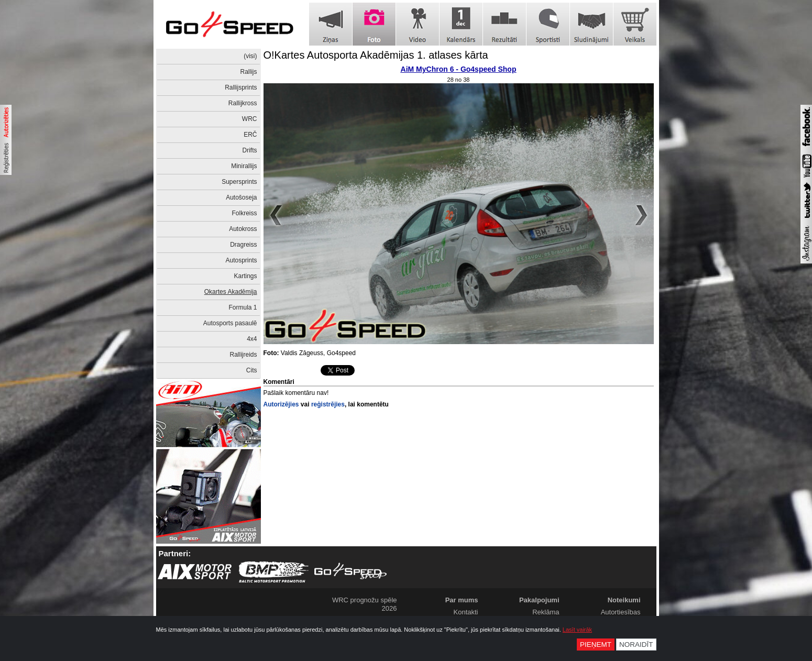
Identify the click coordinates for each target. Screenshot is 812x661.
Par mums (462, 600)
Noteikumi (624, 600)
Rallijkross (243, 103)
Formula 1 (243, 307)
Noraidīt (636, 645)
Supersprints (239, 182)
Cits (252, 370)
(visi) (250, 56)
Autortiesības (621, 612)
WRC (250, 119)
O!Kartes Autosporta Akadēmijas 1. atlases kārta (376, 55)
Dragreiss (243, 245)
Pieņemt (596, 645)
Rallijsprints (241, 87)
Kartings (245, 276)
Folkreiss (244, 213)
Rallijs (248, 72)
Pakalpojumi (539, 600)
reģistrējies (328, 404)
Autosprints (241, 260)
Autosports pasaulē (230, 323)
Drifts (250, 150)
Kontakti (466, 612)
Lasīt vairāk (577, 630)
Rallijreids (243, 355)
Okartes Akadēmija (231, 292)
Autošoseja (241, 197)
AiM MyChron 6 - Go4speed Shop (459, 69)
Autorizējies (281, 404)
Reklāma (546, 612)
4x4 (252, 339)
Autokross (243, 229)
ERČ (250, 135)
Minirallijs (244, 166)
